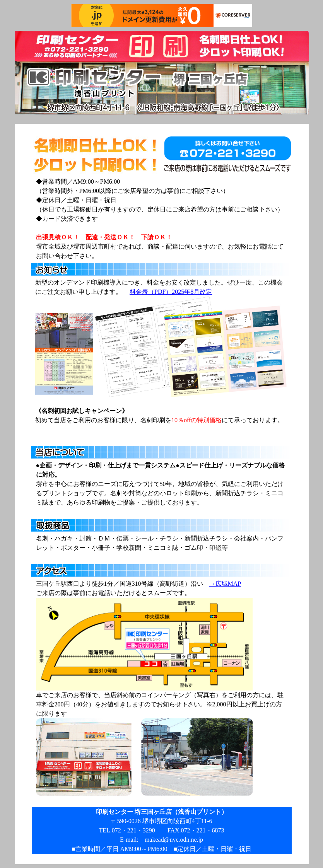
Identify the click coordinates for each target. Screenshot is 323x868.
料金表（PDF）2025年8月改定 (171, 292)
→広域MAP (225, 584)
